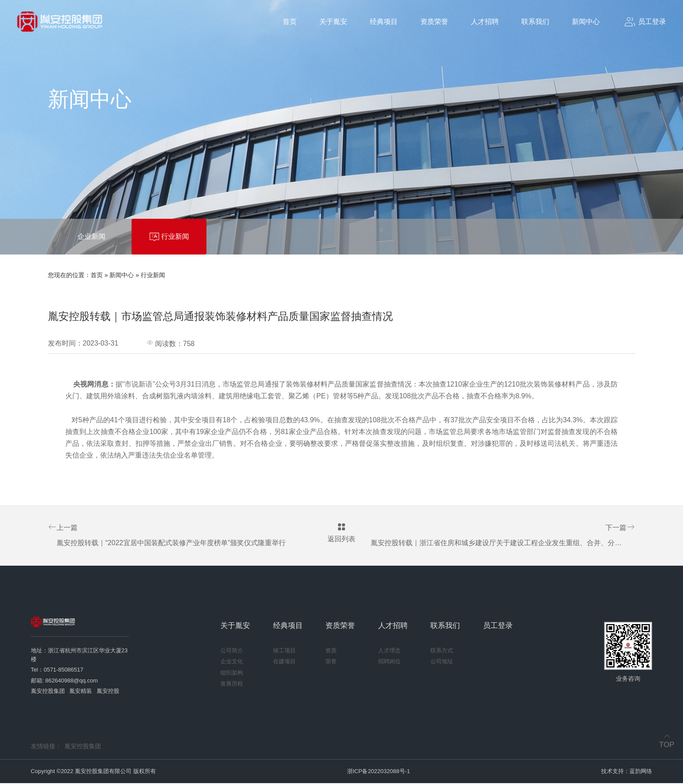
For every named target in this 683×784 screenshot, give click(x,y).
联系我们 (535, 22)
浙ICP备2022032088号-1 (379, 772)
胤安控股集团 (48, 692)
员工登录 (498, 626)
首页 (290, 22)
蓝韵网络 (641, 772)
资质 (331, 651)
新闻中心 (586, 22)
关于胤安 (333, 22)
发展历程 (232, 685)
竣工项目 (284, 651)
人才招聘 (485, 22)
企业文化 (232, 663)
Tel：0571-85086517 (57, 671)
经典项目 (384, 22)
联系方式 (442, 651)
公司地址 (442, 663)
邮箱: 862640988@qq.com (64, 681)
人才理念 (389, 651)
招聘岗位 (389, 663)
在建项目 (284, 663)
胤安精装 (81, 692)
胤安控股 (108, 692)
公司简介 (232, 651)
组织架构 (232, 674)
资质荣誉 (434, 22)
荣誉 (331, 663)
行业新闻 (153, 275)
